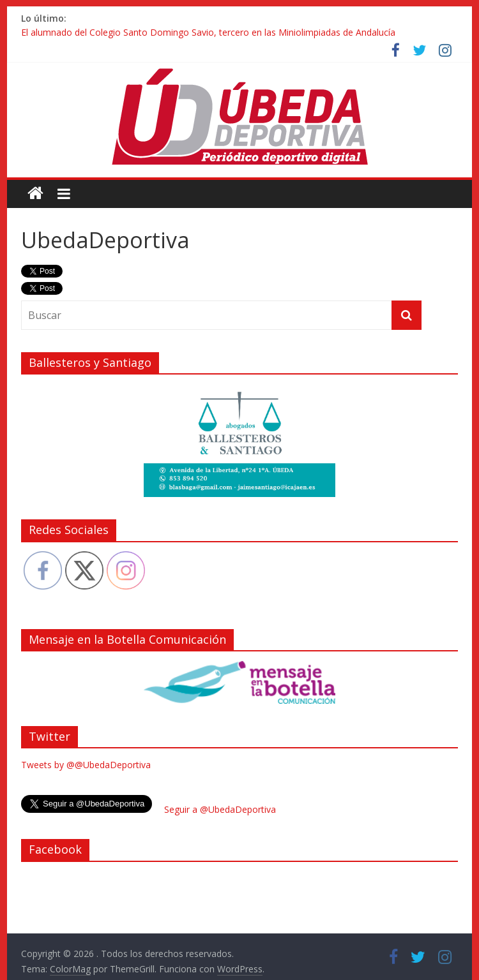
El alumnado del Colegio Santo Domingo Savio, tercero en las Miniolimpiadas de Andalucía (208, 32)
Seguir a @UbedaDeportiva (220, 809)
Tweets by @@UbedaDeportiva (86, 765)
